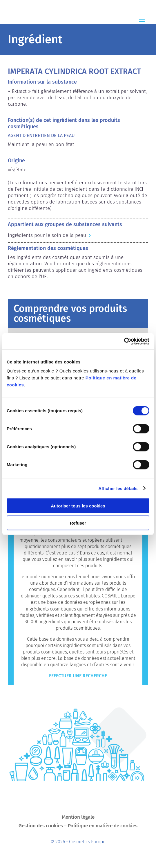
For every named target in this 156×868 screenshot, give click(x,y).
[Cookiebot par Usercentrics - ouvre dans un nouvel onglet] (124, 341)
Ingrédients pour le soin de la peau (47, 235)
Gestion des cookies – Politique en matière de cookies (78, 826)
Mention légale (78, 818)
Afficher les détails (118, 488)
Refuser (78, 523)
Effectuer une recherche (78, 676)
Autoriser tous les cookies (78, 506)
